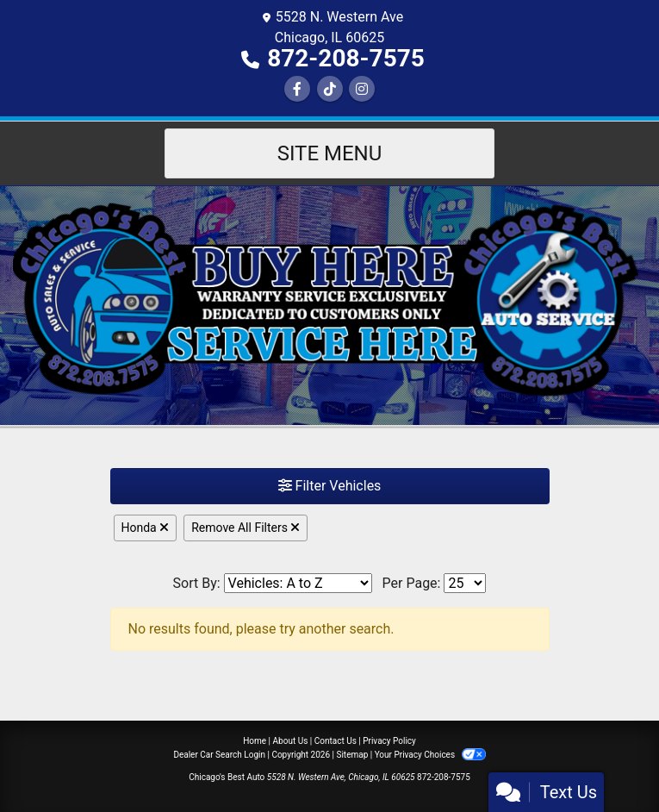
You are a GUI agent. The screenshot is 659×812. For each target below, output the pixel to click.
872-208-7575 (346, 58)
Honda (146, 528)
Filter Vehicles (330, 486)
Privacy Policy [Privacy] (389, 741)
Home (255, 741)
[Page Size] (465, 583)
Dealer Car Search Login (219, 755)
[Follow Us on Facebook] (297, 89)
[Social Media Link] (330, 89)
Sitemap (352, 755)
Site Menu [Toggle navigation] (330, 153)
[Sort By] (298, 583)
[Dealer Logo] (329, 305)
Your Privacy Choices (430, 755)
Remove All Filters (246, 528)
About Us (291, 741)
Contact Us (336, 741)
